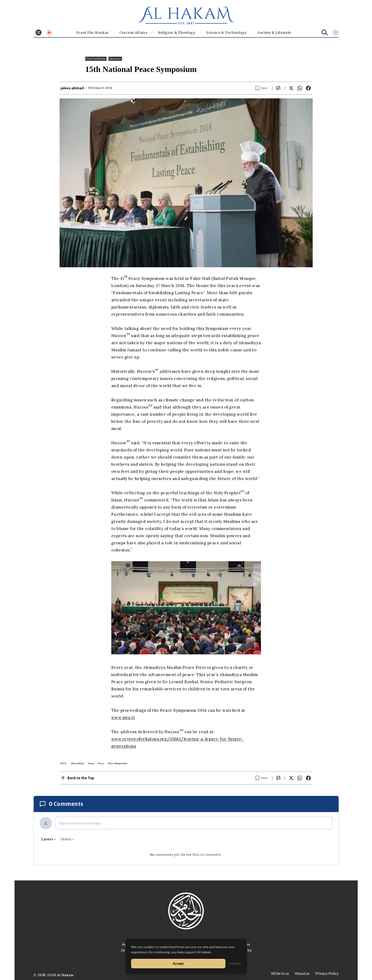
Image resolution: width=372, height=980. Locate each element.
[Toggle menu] (38, 33)
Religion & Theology (177, 33)
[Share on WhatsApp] (300, 88)
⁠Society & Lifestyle (274, 33)
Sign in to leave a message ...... (82, 823)
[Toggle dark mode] (49, 33)
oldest (67, 839)
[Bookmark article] (261, 88)
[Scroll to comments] (279, 88)
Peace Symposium (118, 763)
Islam (91, 763)
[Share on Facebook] (308, 88)
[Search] (325, 33)
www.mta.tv (123, 717)
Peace (101, 763)
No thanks (235, 963)
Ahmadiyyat (77, 763)
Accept (178, 963)
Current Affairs (133, 33)
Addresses (115, 59)
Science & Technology (227, 33)
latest (49, 839)
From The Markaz (93, 33)
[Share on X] (291, 88)
